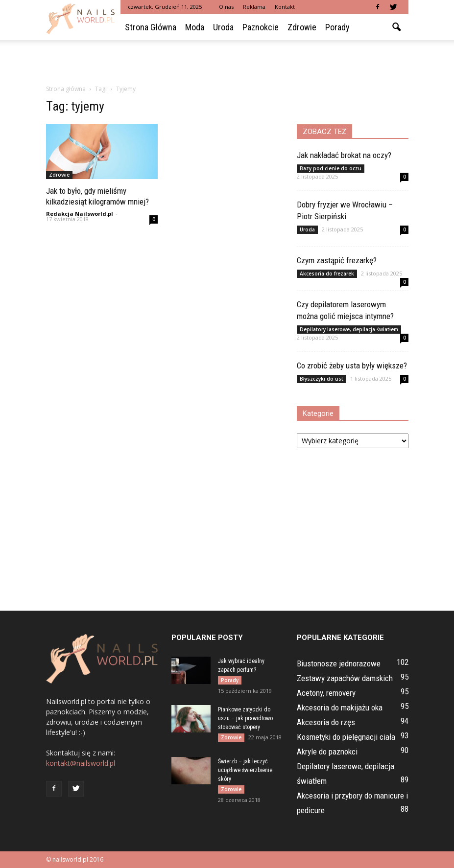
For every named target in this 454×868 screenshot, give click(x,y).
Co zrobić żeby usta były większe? (352, 365)
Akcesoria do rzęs (326, 722)
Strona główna (151, 27)
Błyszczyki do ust (322, 379)
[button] (397, 27)
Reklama (254, 7)
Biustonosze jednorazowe (339, 663)
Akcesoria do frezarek (327, 274)
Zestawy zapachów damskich (345, 678)
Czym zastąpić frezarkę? (337, 260)
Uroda (223, 27)
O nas (226, 7)
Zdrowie (302, 27)
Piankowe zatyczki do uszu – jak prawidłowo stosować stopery (245, 718)
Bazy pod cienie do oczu (331, 168)
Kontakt (285, 7)
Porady (337, 27)
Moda (195, 27)
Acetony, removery (326, 693)
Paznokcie (261, 27)
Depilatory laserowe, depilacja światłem (349, 329)
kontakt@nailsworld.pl (81, 763)
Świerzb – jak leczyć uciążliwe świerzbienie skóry (245, 770)
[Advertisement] (227, 62)
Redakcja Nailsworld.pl (80, 214)
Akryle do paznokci (327, 752)
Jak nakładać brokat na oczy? (344, 155)
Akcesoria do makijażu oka (340, 708)
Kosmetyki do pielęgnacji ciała (346, 737)
